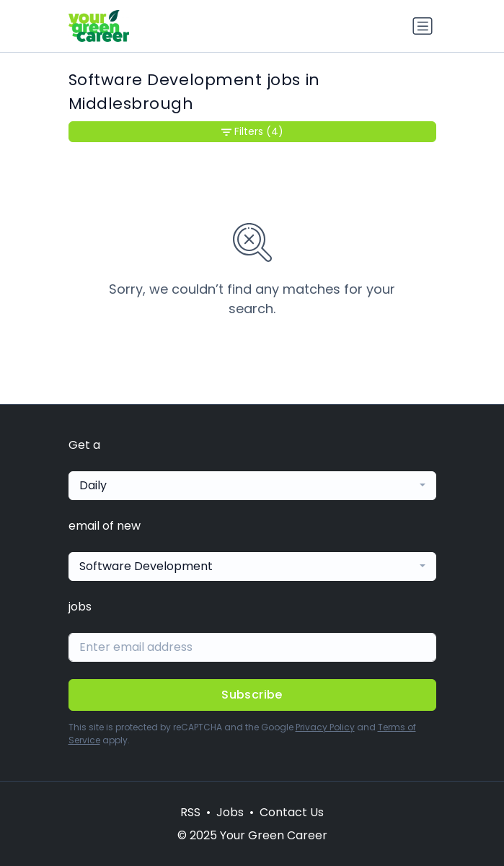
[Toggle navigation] (423, 26)
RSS (190, 812)
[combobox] (252, 486)
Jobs (230, 812)
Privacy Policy (325, 727)
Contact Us (292, 812)
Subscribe (252, 695)
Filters (252, 132)
